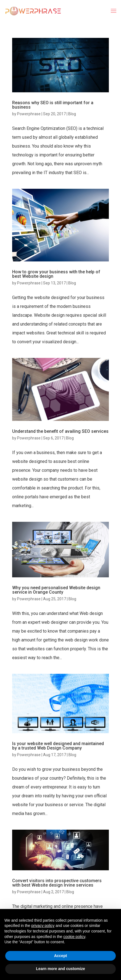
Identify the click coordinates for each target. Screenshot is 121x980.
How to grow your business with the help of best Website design (56, 274)
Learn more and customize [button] (60, 969)
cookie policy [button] (74, 937)
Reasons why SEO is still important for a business (53, 105)
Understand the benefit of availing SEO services (60, 431)
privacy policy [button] (43, 926)
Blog (72, 114)
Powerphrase (29, 114)
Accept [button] (61, 956)
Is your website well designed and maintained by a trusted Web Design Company (58, 746)
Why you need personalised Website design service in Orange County (56, 590)
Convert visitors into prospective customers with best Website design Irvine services (57, 883)
